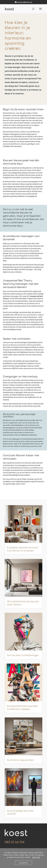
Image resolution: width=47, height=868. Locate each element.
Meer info (36, 857)
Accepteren (23, 863)
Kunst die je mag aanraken (20, 760)
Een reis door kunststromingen (23, 655)
